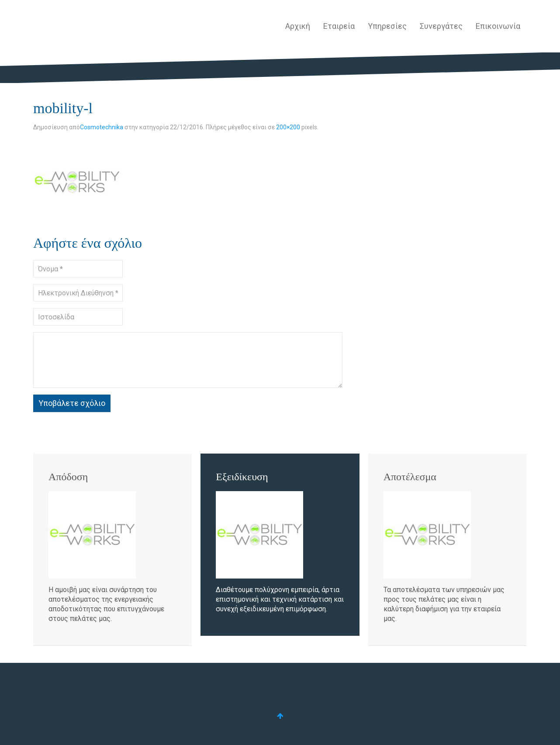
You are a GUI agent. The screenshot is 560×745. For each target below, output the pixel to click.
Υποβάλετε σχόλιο (72, 403)
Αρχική (298, 26)
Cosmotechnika (102, 127)
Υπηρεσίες (387, 26)
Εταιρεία (339, 26)
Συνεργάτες (441, 26)
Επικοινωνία (498, 26)
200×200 (288, 127)
